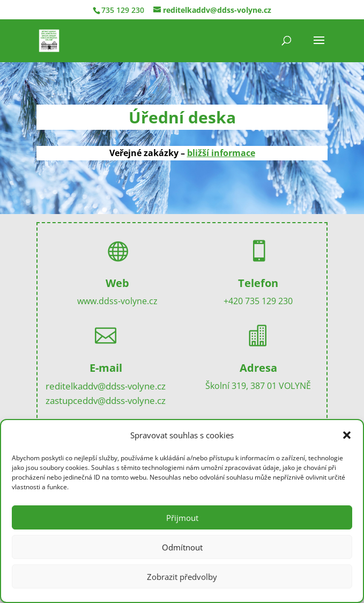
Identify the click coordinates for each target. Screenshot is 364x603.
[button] (347, 435)
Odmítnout (182, 547)
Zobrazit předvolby (182, 577)
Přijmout (182, 518)
